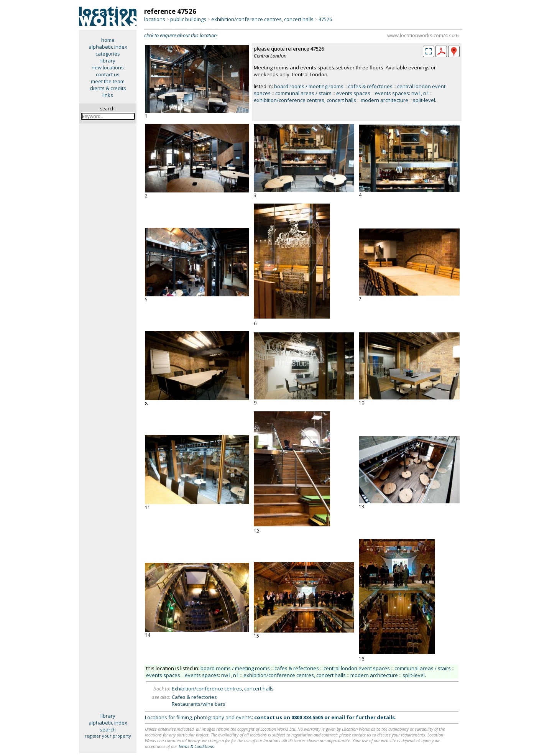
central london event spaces (357, 668)
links (108, 95)
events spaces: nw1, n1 (402, 93)
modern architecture (384, 100)
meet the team (108, 81)
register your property (108, 736)
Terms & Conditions (196, 746)
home (108, 40)
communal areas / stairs (303, 93)
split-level (424, 100)
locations (155, 19)
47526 (325, 19)
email (338, 717)
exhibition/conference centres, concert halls (262, 19)
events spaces (353, 93)
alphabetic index (108, 47)
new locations (108, 67)
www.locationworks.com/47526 (423, 35)
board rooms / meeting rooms (309, 86)
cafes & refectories (370, 86)
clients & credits (108, 88)
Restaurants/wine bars (199, 704)
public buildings (188, 19)
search (108, 730)
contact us (108, 74)
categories (108, 54)
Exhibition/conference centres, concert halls (223, 689)
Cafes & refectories (194, 697)
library (108, 61)
